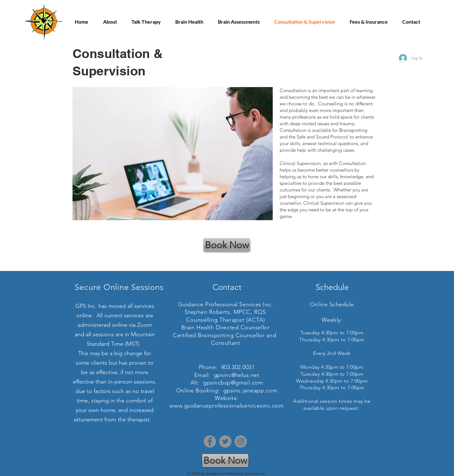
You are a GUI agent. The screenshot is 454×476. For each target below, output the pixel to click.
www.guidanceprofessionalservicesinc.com (227, 406)
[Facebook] (210, 441)
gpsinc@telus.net (237, 375)
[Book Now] (227, 245)
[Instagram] (241, 441)
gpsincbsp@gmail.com (233, 383)
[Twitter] (225, 441)
